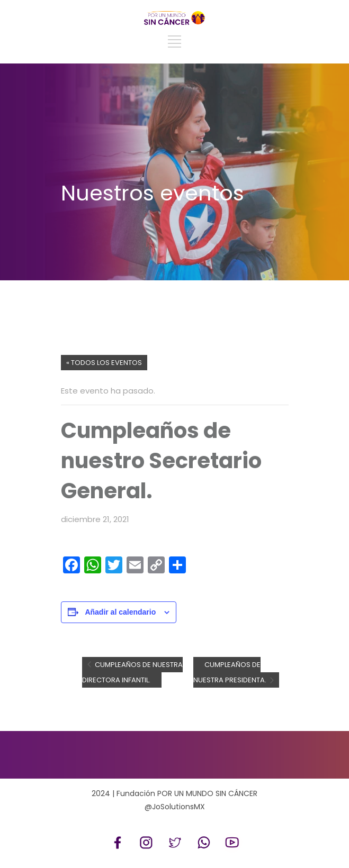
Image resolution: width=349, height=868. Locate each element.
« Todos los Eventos (104, 363)
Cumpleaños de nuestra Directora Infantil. (132, 672)
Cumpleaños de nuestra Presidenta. (231, 672)
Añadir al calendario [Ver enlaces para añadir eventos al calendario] (120, 612)
